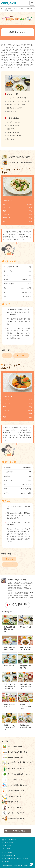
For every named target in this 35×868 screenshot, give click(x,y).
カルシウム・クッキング (13, 813)
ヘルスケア (11, 8)
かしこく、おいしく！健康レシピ (24, 8)
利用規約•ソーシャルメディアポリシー (15, 858)
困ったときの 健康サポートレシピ (16, 774)
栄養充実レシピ (10, 802)
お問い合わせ (7, 853)
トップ (3, 8)
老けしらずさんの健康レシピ (15, 752)
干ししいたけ (10, 564)
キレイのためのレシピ (12, 780)
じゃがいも (9, 559)
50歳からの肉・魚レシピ (13, 758)
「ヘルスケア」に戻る (15, 831)
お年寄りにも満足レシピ (13, 791)
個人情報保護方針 (8, 855)
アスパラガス (21, 355)
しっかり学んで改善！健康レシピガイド (16, 605)
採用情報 (6, 849)
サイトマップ (7, 861)
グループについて (9, 840)
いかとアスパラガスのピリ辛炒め (16, 157)
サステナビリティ (9, 843)
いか (7, 355)
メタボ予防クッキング (12, 807)
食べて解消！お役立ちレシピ (15, 769)
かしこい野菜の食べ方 (12, 747)
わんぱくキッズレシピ (12, 796)
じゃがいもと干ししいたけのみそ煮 (17, 162)
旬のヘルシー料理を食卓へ (14, 819)
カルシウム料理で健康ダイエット (16, 785)
